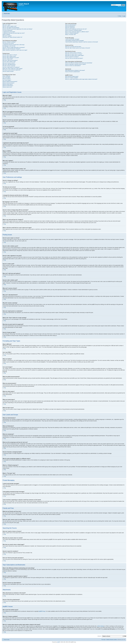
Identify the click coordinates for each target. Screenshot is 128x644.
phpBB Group (42, 611)
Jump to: (99, 636)
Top (5, 100)
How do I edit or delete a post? (9, 56)
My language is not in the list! (9, 46)
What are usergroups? (70, 28)
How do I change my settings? (9, 42)
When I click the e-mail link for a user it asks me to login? (15, 50)
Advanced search (122, 6)
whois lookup (100, 626)
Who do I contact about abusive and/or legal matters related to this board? (81, 79)
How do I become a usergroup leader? (74, 30)
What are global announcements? (10, 81)
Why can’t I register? (7, 36)
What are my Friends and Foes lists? (73, 47)
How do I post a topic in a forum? (10, 55)
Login (124, 16)
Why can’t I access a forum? (9, 63)
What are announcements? (9, 83)
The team (103, 639)
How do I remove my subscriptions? (73, 66)
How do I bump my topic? (8, 71)
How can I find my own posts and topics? (74, 58)
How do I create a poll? (8, 59)
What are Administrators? (71, 25)
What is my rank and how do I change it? (12, 49)
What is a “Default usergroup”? (72, 33)
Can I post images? (7, 80)
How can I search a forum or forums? (73, 53)
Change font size (124, 13)
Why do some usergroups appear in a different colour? (77, 32)
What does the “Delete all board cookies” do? (12, 37)
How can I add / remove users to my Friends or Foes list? (78, 48)
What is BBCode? (7, 76)
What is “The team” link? (71, 34)
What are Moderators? (70, 26)
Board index (7, 14)
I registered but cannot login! (9, 32)
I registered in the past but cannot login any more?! (14, 33)
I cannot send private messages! (72, 39)
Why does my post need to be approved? (12, 70)
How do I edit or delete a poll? (9, 62)
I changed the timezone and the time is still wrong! (14, 45)
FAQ (120, 16)
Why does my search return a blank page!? (75, 55)
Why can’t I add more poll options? (10, 60)
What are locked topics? (8, 86)
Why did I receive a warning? (9, 66)
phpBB (58, 642)
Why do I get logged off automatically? (11, 28)
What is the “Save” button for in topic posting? (13, 69)
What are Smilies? (7, 79)
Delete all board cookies (112, 639)
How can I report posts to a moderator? (11, 67)
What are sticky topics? (8, 84)
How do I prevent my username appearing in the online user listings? (18, 29)
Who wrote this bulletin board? (72, 76)
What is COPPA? (6, 34)
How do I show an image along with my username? (14, 47)
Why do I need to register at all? (10, 26)
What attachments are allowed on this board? (75, 70)
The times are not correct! (8, 43)
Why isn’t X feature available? (72, 78)
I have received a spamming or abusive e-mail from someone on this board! (82, 42)
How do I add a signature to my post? (11, 58)
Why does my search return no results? (74, 54)
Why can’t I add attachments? (9, 64)
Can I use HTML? (6, 77)
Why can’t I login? (7, 25)
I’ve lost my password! (7, 30)
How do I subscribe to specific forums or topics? (76, 64)
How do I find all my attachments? (73, 72)
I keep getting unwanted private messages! (75, 41)
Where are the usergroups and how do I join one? (76, 29)
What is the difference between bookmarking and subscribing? (79, 63)
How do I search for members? (72, 57)
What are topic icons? (7, 87)
